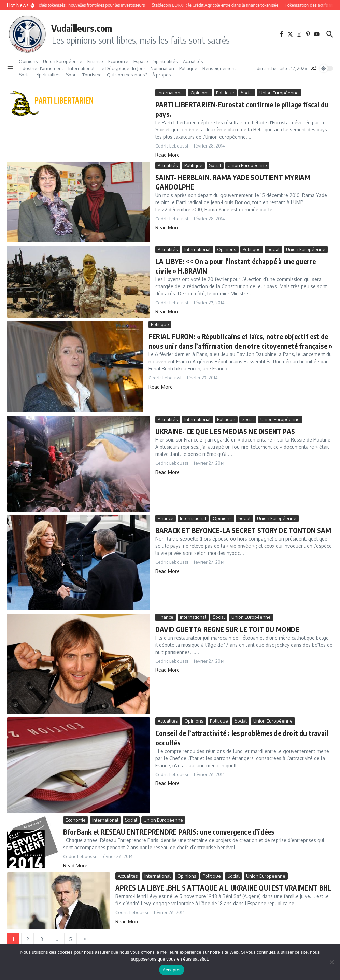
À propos (162, 75)
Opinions (28, 61)
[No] (331, 962)
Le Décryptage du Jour (123, 68)
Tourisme (92, 75)
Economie (118, 61)
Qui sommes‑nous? (127, 75)
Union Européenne (63, 61)
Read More (167, 155)
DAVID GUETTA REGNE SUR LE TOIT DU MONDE (227, 629)
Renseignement (219, 68)
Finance (95, 61)
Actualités (193, 61)
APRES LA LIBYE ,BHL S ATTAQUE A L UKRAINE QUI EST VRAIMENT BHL (223, 888)
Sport (72, 75)
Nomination (162, 68)
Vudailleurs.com (82, 28)
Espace (141, 61)
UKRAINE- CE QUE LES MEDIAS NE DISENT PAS (225, 431)
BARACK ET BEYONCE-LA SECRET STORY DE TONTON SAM (243, 530)
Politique (188, 68)
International (81, 68)
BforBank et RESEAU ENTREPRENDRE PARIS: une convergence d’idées (169, 832)
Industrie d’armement (41, 68)
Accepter (172, 970)
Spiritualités (166, 61)
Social (25, 75)
